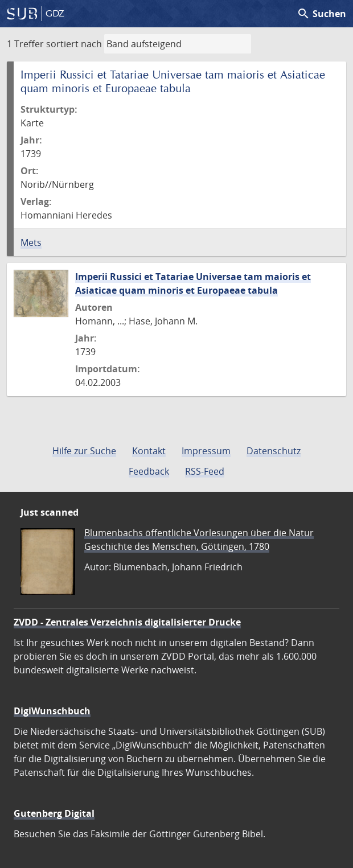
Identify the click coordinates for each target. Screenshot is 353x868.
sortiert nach (74, 44)
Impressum (206, 451)
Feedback (149, 471)
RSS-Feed (205, 471)
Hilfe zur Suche (84, 451)
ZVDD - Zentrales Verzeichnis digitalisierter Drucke (127, 622)
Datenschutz (274, 451)
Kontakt (149, 451)
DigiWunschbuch (52, 711)
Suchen (321, 14)
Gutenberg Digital (54, 813)
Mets (31, 242)
